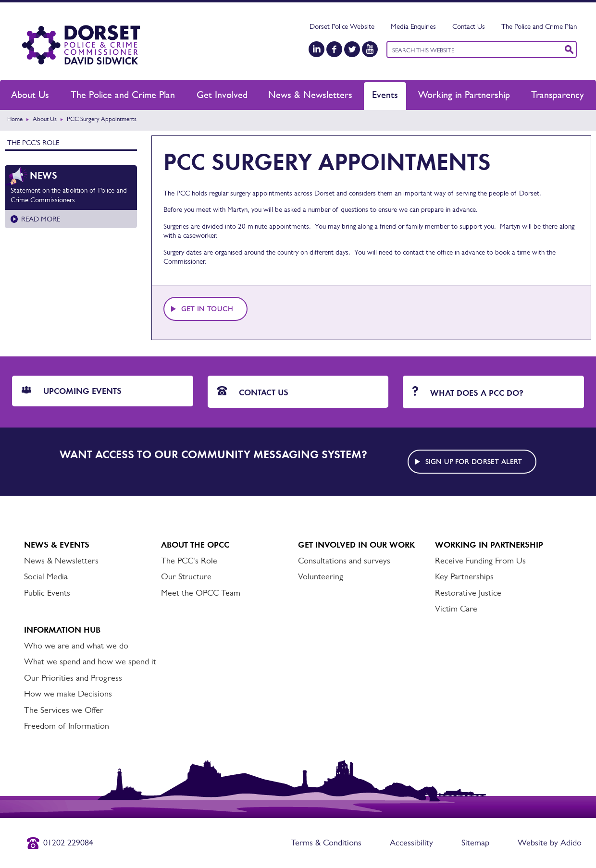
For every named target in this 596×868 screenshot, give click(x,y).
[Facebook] (334, 49)
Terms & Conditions (326, 843)
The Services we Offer (64, 710)
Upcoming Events (72, 391)
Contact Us (469, 26)
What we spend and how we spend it (90, 661)
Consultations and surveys (344, 561)
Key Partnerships (464, 576)
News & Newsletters (310, 95)
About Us (30, 95)
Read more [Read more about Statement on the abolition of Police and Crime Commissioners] (41, 219)
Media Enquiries (413, 26)
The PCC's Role (33, 142)
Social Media (46, 576)
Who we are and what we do (76, 646)
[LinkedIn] (317, 49)
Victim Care (456, 609)
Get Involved (222, 95)
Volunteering (321, 576)
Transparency (558, 95)
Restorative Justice (468, 593)
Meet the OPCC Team (201, 593)
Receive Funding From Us (480, 561)
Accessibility (411, 843)
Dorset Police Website (342, 26)
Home (15, 119)
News (43, 175)
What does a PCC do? (468, 392)
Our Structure (186, 576)
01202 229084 (68, 843)
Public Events (47, 593)
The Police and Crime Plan (539, 26)
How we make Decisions (68, 694)
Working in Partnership (464, 95)
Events (385, 95)
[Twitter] (352, 49)
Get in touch (207, 309)
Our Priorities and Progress (73, 678)
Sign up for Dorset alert (474, 462)
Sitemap (475, 843)
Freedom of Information (67, 726)
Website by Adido (550, 843)
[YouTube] (370, 49)
